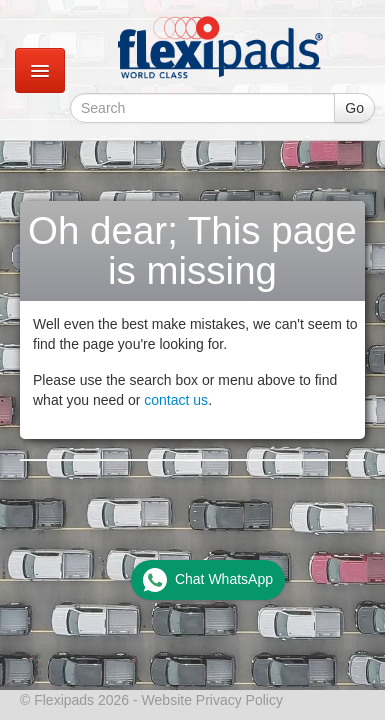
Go (354, 108)
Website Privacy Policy (212, 700)
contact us (176, 400)
